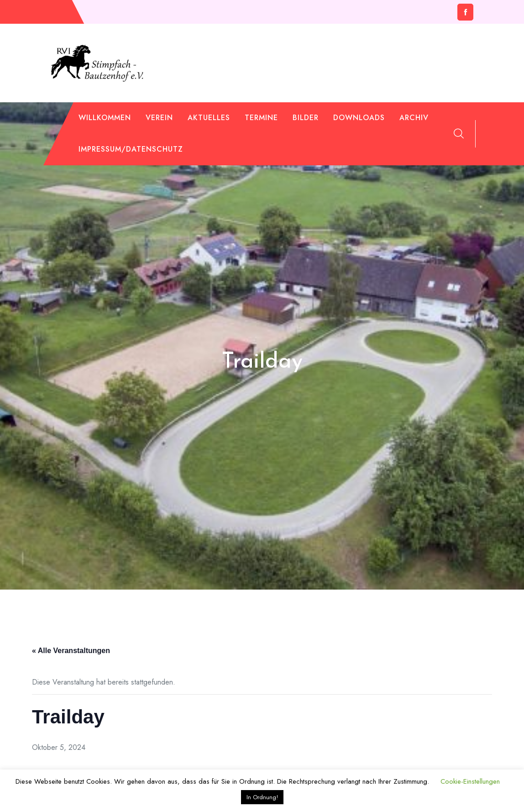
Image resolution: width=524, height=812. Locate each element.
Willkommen (105, 118)
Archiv (414, 118)
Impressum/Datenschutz (131, 149)
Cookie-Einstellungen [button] (470, 781)
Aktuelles (209, 118)
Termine (261, 118)
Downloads (359, 118)
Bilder (306, 118)
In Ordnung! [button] (262, 797)
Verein (159, 118)
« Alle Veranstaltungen (71, 651)
